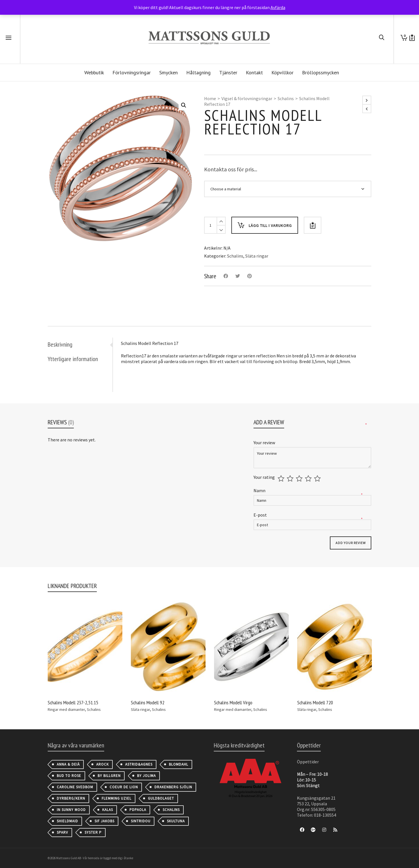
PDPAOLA (138, 810)
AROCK (102, 764)
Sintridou (141, 821)
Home (210, 98)
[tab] (80, 344)
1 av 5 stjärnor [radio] (282, 479)
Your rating (264, 477)
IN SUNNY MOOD (71, 810)
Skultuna (176, 821)
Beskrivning (60, 344)
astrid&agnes (139, 764)
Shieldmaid (67, 821)
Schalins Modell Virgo (233, 702)
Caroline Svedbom (75, 787)
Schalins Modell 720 (315, 702)
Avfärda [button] (278, 7)
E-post (261, 515)
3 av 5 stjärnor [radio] (300, 479)
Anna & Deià (68, 764)
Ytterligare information (73, 359)
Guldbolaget (161, 798)
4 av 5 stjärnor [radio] (309, 479)
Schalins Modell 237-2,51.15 (73, 702)
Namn (260, 490)
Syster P (93, 832)
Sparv (62, 832)
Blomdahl (179, 764)
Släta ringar (257, 256)
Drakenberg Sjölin (173, 787)
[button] (184, 105)
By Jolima (146, 776)
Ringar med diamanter (66, 709)
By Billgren (109, 776)
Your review (265, 443)
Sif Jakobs (104, 821)
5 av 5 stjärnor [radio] (318, 479)
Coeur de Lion (124, 787)
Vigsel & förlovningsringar (247, 98)
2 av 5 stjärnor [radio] (291, 479)
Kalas (108, 810)
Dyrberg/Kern (71, 798)
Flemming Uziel (117, 798)
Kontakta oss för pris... (231, 169)
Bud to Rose (69, 776)
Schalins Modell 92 (148, 702)
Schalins (286, 98)
